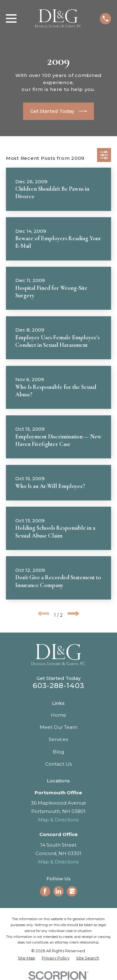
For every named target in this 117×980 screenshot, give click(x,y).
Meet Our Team (58, 727)
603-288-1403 (59, 686)
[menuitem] (27, 958)
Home (58, 715)
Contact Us (58, 764)
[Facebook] (45, 891)
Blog (58, 752)
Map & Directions (58, 820)
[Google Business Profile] (72, 891)
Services (58, 739)
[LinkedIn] (58, 891)
